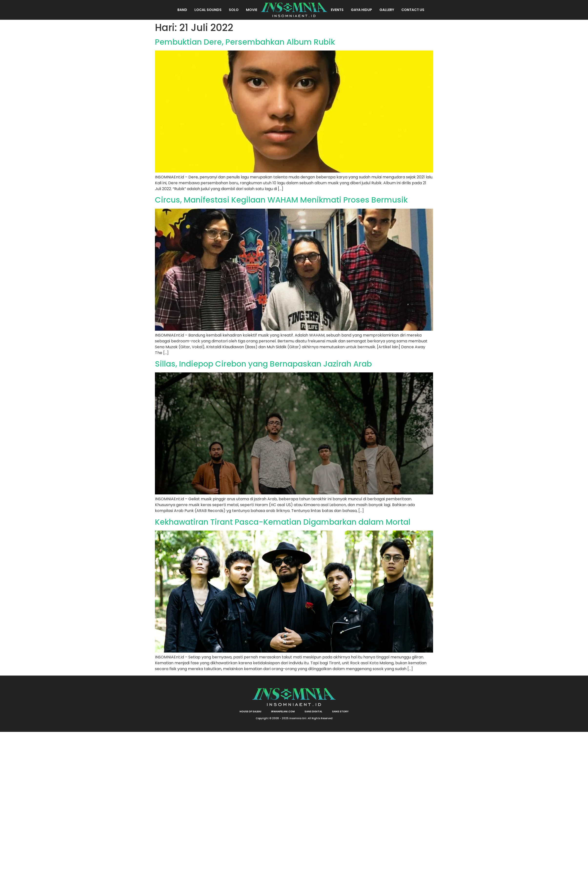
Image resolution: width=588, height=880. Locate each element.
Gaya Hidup (361, 10)
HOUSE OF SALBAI (250, 711)
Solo (234, 10)
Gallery (387, 10)
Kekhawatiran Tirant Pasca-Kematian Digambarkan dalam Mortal (283, 522)
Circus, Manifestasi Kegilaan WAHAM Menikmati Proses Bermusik (281, 200)
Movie (252, 10)
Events (337, 10)
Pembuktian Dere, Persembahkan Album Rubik (245, 42)
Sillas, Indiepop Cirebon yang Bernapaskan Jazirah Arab (263, 364)
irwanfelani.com (283, 711)
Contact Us (413, 10)
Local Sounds (208, 10)
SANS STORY (340, 711)
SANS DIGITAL (313, 711)
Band (182, 10)
